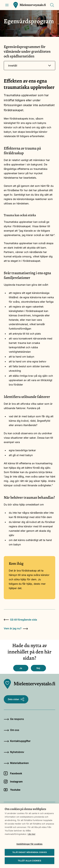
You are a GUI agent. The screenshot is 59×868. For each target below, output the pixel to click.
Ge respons (14, 719)
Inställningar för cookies (30, 844)
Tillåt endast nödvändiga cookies (29, 852)
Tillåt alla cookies (29, 861)
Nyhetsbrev (14, 752)
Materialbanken (16, 763)
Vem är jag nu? (16, 628)
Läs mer (32, 834)
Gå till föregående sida (20, 620)
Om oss (11, 730)
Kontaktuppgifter (17, 741)
